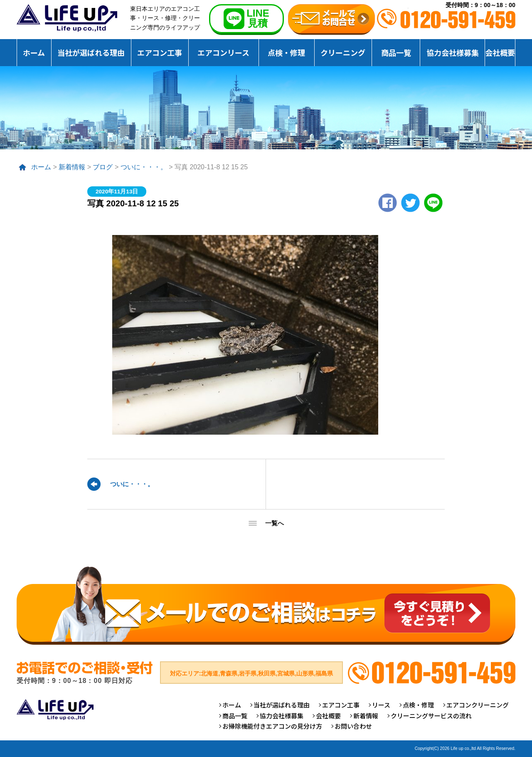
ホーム (34, 52)
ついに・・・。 (144, 167)
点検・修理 (286, 52)
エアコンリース (223, 52)
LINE (433, 203)
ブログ (103, 167)
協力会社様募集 (453, 52)
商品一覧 (396, 52)
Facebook (388, 203)
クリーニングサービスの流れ (431, 716)
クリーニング (343, 52)
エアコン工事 (160, 52)
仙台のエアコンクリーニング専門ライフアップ (67, 18)
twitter (410, 203)
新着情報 (72, 167)
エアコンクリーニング (478, 705)
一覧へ (275, 523)
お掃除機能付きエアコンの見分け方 (272, 726)
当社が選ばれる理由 (91, 52)
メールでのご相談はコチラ (266, 605)
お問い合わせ (353, 726)
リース (381, 705)
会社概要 (500, 52)
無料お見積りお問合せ (331, 20)
